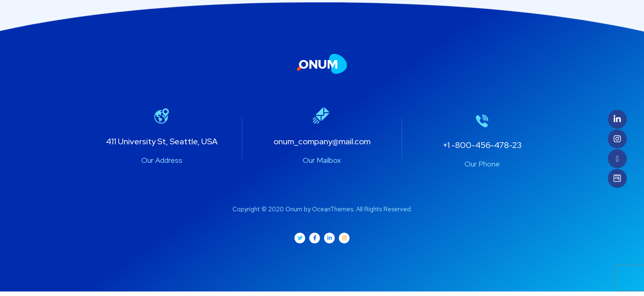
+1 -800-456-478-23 (482, 145)
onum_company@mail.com (322, 141)
